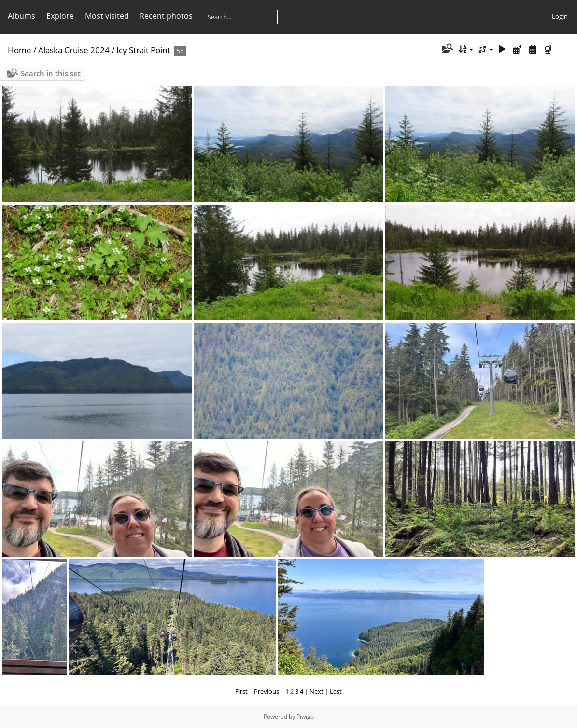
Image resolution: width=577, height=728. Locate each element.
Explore (60, 16)
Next (317, 691)
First (241, 691)
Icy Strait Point (143, 50)
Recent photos (166, 16)
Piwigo (305, 717)
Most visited (107, 16)
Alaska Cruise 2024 (74, 50)
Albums (21, 16)
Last (336, 691)
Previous (267, 691)
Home (20, 50)
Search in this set (51, 73)
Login (560, 16)
